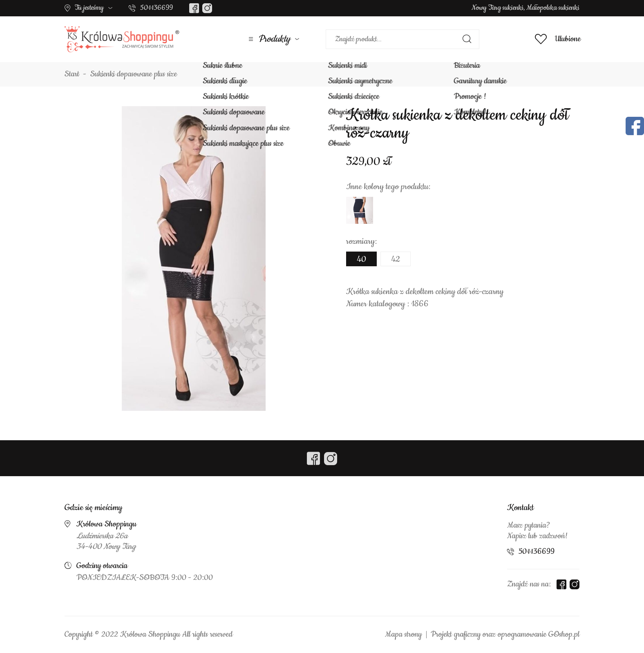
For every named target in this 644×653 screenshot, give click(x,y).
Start (72, 74)
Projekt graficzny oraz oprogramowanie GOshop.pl (505, 635)
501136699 (157, 8)
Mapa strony (403, 635)
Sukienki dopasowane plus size (134, 74)
